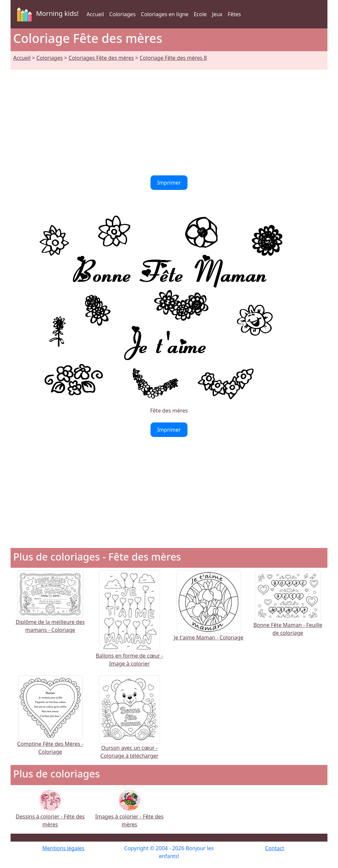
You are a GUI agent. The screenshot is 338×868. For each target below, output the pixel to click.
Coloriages (122, 14)
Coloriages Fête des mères (101, 58)
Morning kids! (47, 14)
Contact (275, 848)
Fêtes (234, 14)
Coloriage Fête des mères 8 (173, 58)
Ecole (200, 14)
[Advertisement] (169, 119)
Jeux (217, 14)
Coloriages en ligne (165, 14)
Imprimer (169, 183)
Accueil (95, 14)
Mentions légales (63, 848)
